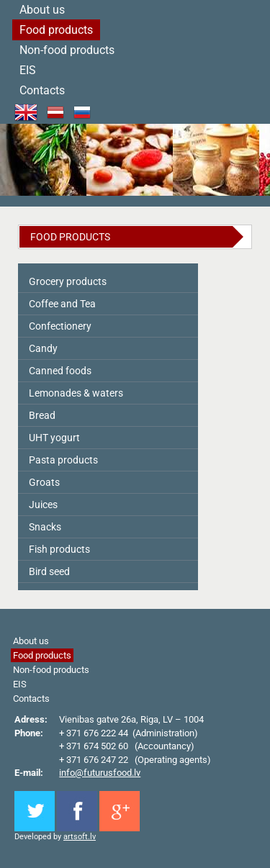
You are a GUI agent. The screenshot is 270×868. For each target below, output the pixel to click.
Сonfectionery (60, 326)
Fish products (59, 549)
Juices (43, 505)
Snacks (45, 527)
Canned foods (60, 371)
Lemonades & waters (76, 393)
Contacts (42, 90)
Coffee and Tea (62, 304)
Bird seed (49, 571)
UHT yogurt (54, 438)
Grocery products (68, 281)
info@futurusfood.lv (100, 773)
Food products (56, 30)
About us (31, 641)
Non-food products (67, 50)
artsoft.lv (80, 837)
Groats (44, 482)
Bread (42, 415)
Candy (43, 348)
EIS (28, 70)
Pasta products (63, 460)
